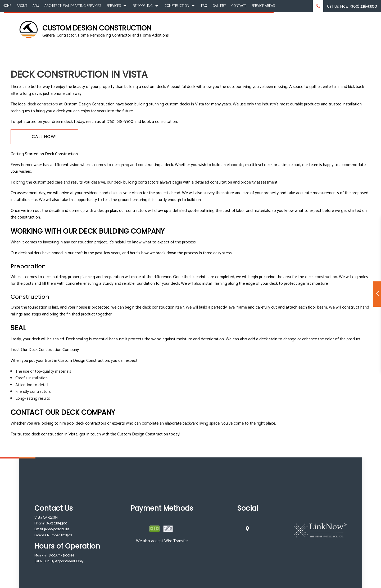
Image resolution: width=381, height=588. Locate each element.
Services (114, 6)
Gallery (219, 6)
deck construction (321, 277)
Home (7, 6)
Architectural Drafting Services (73, 6)
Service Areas (263, 6)
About (22, 6)
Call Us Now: (345, 6)
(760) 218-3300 (56, 524)
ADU (36, 6)
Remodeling (143, 6)
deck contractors (43, 104)
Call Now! (44, 137)
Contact (239, 6)
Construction (177, 6)
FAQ (204, 6)
